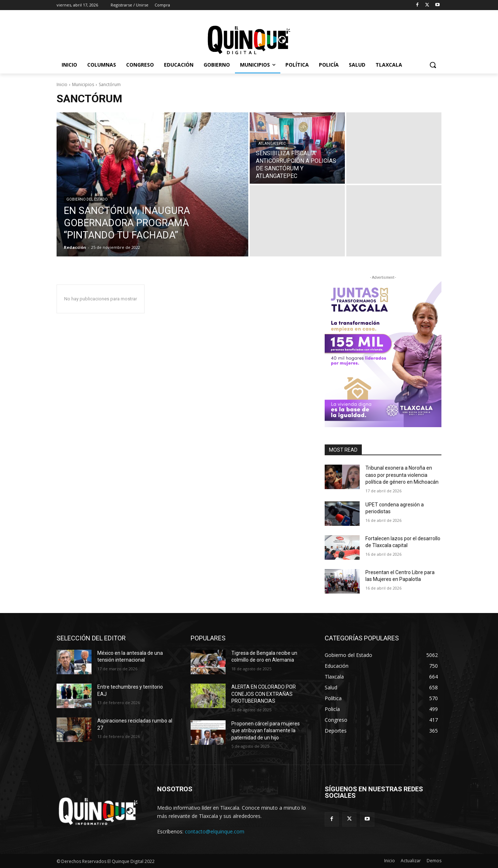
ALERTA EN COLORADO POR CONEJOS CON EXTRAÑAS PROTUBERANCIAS (264, 694)
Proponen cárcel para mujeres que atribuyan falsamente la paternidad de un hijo (266, 731)
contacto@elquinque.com (215, 831)
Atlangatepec (272, 144)
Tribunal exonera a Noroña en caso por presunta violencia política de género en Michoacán (402, 475)
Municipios (83, 84)
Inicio (62, 84)
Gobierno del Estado (87, 199)
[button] (433, 65)
